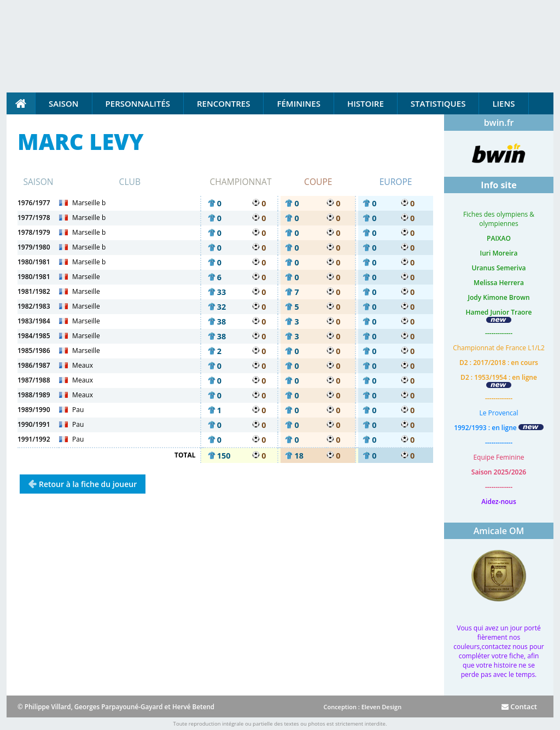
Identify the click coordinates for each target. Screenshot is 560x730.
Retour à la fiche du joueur (88, 484)
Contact (519, 706)
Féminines (298, 103)
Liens (503, 103)
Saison (64, 103)
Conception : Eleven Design (362, 707)
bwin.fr (499, 123)
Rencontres (223, 103)
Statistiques (438, 103)
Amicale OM (499, 531)
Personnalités (138, 103)
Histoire (366, 103)
